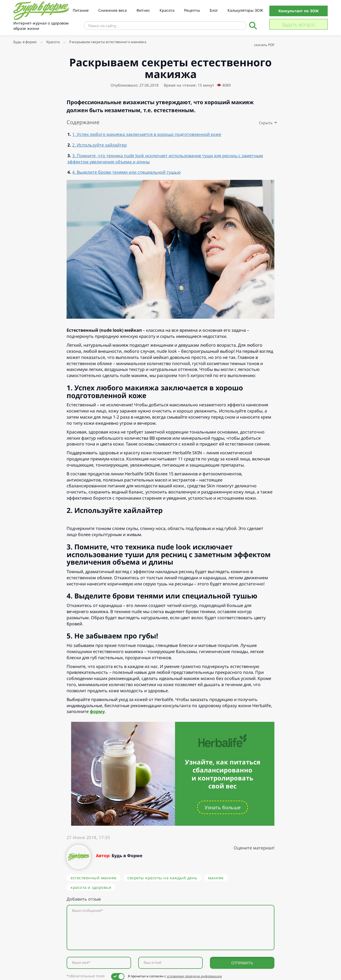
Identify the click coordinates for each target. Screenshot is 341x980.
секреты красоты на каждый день (162, 878)
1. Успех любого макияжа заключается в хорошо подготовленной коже (147, 134)
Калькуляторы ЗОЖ (245, 10)
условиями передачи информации (194, 976)
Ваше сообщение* (87, 911)
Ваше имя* (81, 963)
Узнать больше (223, 807)
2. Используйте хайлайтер (100, 145)
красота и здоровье (91, 887)
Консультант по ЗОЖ (299, 11)
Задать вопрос (299, 25)
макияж (216, 878)
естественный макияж (94, 878)
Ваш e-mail (152, 963)
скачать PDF (264, 45)
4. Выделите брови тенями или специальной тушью (126, 172)
